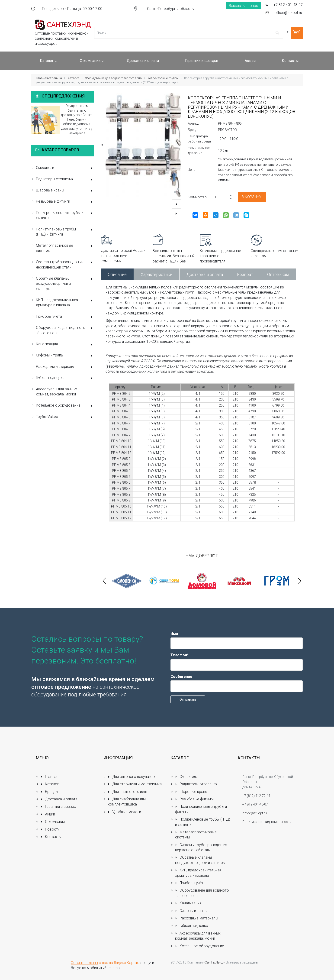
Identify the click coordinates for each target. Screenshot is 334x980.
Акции (48, 814)
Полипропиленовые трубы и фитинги (65, 215)
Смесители (65, 168)
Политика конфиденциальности (267, 822)
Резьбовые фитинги (65, 202)
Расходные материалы (65, 367)
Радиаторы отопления (65, 180)
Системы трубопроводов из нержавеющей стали (65, 264)
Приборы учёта (65, 317)
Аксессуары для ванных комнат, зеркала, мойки (56, 392)
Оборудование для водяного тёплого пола (113, 78)
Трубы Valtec (65, 417)
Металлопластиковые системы (65, 248)
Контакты (51, 837)
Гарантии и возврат (59, 807)
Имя (174, 634)
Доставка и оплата (205, 274)
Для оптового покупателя (132, 777)
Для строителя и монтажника (135, 784)
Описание (117, 274)
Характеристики (157, 274)
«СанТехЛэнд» (214, 962)
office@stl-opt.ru (288, 13)
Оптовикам (278, 274)
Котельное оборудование (65, 406)
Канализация (65, 344)
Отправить (188, 699)
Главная (49, 777)
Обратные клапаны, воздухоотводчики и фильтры (65, 284)
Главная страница (49, 78)
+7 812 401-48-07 (288, 5)
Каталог (73, 78)
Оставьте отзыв (84, 963)
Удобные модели (124, 812)
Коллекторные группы (163, 78)
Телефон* (180, 655)
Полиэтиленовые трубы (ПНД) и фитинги (65, 232)
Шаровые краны (65, 191)
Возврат (245, 274)
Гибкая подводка (65, 378)
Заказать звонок (243, 6)
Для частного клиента (129, 792)
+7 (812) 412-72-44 (256, 796)
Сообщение (181, 677)
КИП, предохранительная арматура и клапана (65, 302)
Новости (50, 829)
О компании (53, 822)
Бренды (49, 792)
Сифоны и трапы (65, 356)
